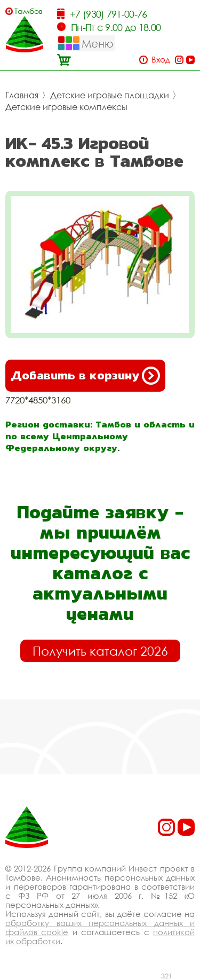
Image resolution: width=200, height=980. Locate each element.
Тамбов (29, 11)
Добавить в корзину (85, 376)
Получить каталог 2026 (100, 651)
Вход (161, 60)
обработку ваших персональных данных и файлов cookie (100, 927)
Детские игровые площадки (110, 95)
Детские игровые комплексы (66, 107)
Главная (22, 95)
